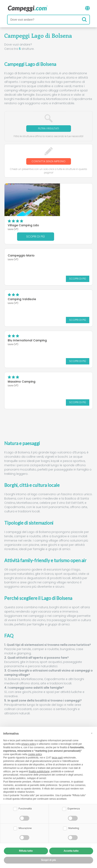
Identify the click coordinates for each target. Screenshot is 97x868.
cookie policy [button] (35, 754)
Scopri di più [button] (48, 860)
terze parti (57, 758)
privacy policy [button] (29, 744)
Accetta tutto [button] (71, 851)
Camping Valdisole (22, 271)
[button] (92, 733)
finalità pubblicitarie (39, 771)
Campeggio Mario (21, 227)
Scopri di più (71, 209)
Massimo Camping (22, 353)
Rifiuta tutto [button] (26, 851)
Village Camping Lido (59, 193)
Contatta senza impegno (48, 161)
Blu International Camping (27, 312)
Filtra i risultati (48, 128)
